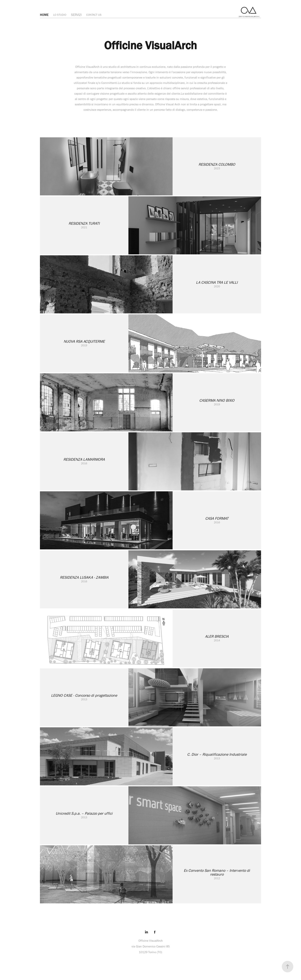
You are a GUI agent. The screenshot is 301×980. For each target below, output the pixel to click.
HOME (44, 15)
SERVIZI (76, 15)
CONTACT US (94, 15)
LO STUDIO (60, 15)
